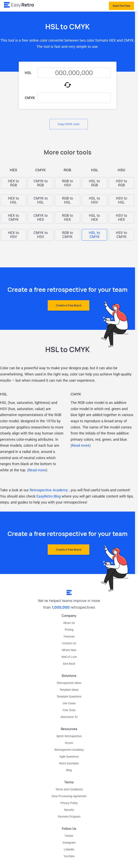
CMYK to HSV (41, 235)
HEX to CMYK (13, 218)
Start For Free (121, 6)
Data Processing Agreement (69, 796)
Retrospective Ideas (69, 683)
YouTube (69, 856)
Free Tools (69, 710)
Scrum (69, 743)
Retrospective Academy (49, 490)
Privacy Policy (69, 803)
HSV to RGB (121, 183)
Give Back (69, 664)
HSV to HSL (121, 200)
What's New (69, 650)
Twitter (69, 836)
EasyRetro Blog (49, 496)
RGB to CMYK (68, 235)
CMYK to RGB (41, 183)
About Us (69, 623)
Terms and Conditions (69, 789)
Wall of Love (69, 657)
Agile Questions (69, 757)
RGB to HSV (68, 183)
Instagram (69, 843)
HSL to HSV (94, 200)
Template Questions (69, 696)
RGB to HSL (68, 200)
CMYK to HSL (41, 200)
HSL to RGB (94, 183)
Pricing (69, 630)
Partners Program (69, 817)
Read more (37, 470)
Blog (69, 770)
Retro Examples (69, 763)
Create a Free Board (69, 305)
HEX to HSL (13, 200)
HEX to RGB (13, 183)
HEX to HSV (13, 235)
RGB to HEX (68, 218)
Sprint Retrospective (69, 736)
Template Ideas (69, 690)
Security (69, 810)
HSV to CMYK (121, 235)
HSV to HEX (121, 218)
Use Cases (69, 703)
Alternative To (69, 717)
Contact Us (69, 643)
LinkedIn (69, 849)
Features (69, 636)
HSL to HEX (94, 218)
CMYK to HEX (41, 218)
